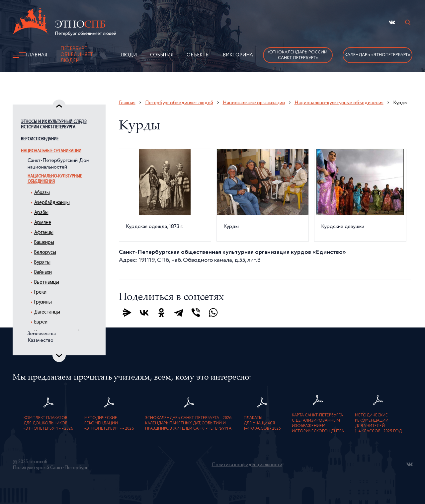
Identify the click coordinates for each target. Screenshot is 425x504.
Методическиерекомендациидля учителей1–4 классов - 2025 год (378, 423)
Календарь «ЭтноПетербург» (378, 55)
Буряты (42, 263)
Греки (40, 292)
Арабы (41, 213)
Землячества (42, 334)
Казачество (41, 340)
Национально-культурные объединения (55, 179)
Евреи (41, 322)
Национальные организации (51, 151)
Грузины (43, 302)
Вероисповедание (40, 139)
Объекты (198, 55)
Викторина (238, 55)
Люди (129, 55)
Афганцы (44, 233)
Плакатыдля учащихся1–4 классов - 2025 (262, 423)
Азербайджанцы (52, 203)
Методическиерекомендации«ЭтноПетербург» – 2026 (109, 423)
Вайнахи (43, 273)
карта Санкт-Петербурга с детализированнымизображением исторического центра (318, 423)
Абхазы (42, 193)
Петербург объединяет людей (77, 55)
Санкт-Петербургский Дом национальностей (58, 164)
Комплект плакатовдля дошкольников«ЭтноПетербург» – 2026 (48, 423)
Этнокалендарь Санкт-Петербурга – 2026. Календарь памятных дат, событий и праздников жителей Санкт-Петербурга (189, 423)
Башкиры (44, 243)
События (162, 55)
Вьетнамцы (47, 283)
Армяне (43, 223)
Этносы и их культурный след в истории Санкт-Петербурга (54, 125)
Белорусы (45, 253)
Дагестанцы (47, 312)
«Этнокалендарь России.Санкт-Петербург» (298, 55)
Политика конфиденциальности (247, 465)
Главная (37, 55)
